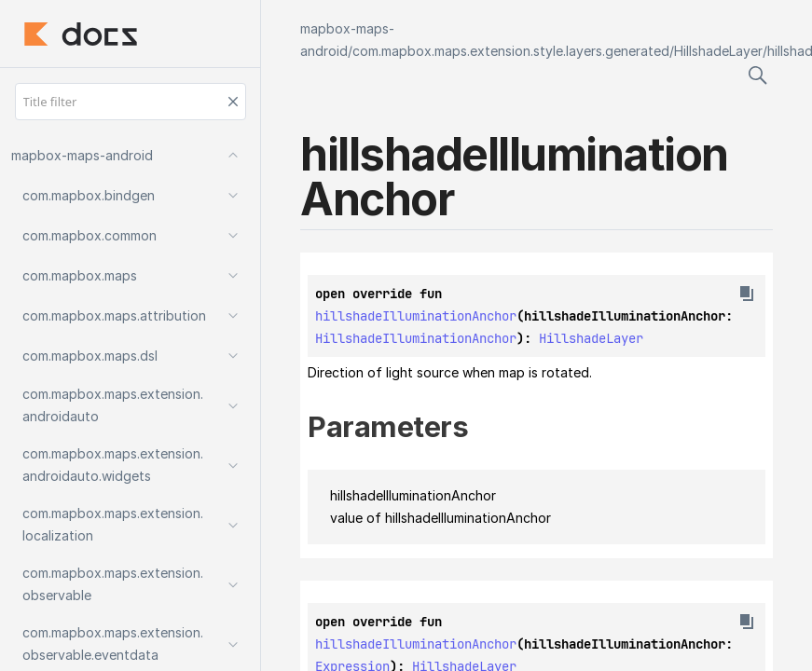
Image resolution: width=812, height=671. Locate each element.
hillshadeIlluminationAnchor (416, 316)
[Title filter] (131, 102)
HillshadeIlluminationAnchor (416, 338)
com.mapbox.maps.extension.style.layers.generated (511, 51)
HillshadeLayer (718, 51)
